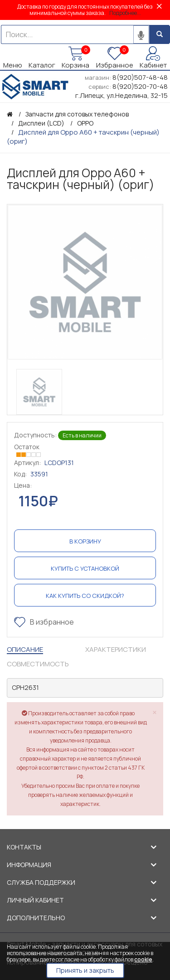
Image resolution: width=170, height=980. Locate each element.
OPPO (85, 123)
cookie (143, 959)
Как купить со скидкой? (85, 596)
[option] (85, 282)
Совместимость (38, 664)
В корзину (85, 541)
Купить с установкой (85, 568)
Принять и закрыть (85, 970)
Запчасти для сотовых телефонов (77, 114)
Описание (25, 649)
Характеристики (116, 649)
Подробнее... (125, 13)
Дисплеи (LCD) (41, 123)
